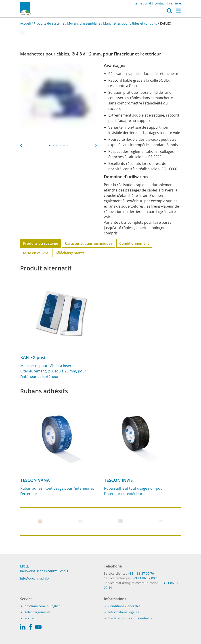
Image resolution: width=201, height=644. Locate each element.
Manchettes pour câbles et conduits (130, 23)
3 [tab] (57, 145)
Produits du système (49, 23)
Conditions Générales (124, 606)
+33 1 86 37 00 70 (141, 573)
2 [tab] (53, 145)
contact (160, 3)
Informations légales (124, 612)
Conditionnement (134, 243)
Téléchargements (70, 253)
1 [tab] (50, 145)
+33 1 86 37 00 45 (146, 578)
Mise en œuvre (36, 253)
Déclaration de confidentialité (130, 618)
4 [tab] (61, 145)
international (141, 3)
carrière (175, 3)
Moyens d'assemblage (84, 23)
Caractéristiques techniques (89, 243)
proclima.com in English (43, 606)
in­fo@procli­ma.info (34, 578)
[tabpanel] (59, 101)
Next (96, 144)
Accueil (26, 23)
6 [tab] (68, 145)
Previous (21, 144)
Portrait (30, 618)
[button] (169, 12)
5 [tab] (64, 145)
